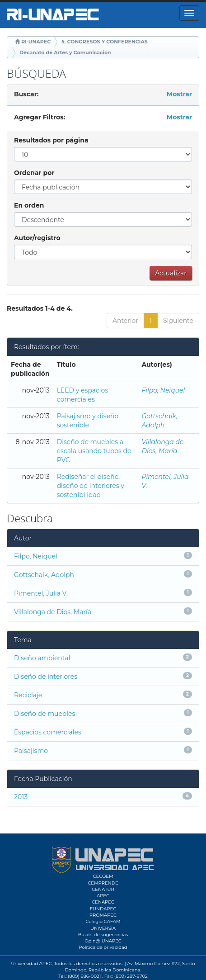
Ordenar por (34, 173)
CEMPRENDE (103, 883)
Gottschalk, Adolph (44, 575)
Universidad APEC (31, 963)
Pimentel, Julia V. (41, 593)
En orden (29, 205)
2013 (21, 797)
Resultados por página (51, 140)
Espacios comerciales (48, 732)
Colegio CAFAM (103, 921)
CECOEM (103, 876)
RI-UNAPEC (36, 42)
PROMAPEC (103, 915)
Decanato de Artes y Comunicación (65, 52)
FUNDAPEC (103, 909)
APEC (103, 896)
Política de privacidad (103, 947)
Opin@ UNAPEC (103, 941)
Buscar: (26, 94)
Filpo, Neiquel (163, 390)
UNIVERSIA (103, 928)
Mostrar (179, 94)
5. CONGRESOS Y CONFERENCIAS (105, 42)
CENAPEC (103, 902)
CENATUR (103, 889)
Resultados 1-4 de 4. (40, 308)
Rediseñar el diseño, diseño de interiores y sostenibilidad (91, 486)
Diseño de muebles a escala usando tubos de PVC (94, 451)
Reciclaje (28, 695)
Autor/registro (37, 238)
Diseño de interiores (46, 677)
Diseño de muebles (44, 714)
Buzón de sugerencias (103, 935)
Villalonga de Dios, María (53, 612)
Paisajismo (31, 751)
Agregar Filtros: (40, 117)
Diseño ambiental (42, 658)
